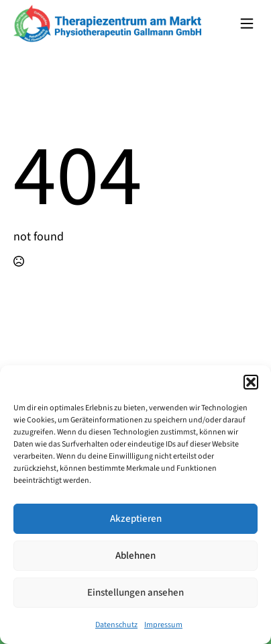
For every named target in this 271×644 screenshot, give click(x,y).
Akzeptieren (136, 519)
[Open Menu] (247, 24)
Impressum (163, 625)
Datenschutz (116, 625)
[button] (251, 382)
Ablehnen (135, 556)
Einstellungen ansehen (135, 593)
